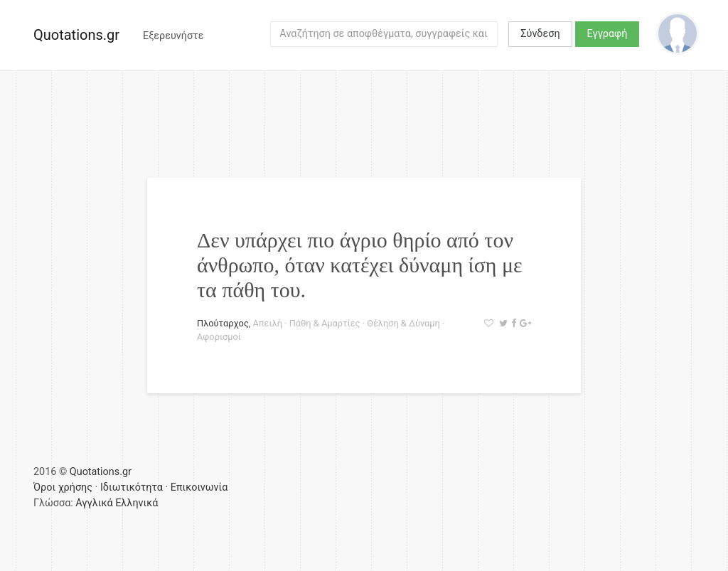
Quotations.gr (76, 35)
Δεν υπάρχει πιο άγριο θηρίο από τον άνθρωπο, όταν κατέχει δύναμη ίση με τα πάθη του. (360, 265)
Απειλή (268, 323)
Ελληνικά (136, 503)
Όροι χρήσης (63, 487)
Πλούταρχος (223, 323)
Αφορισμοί (219, 337)
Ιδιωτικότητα (132, 487)
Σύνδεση (540, 34)
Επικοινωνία (199, 487)
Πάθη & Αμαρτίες (325, 323)
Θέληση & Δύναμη (403, 323)
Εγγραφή (607, 34)
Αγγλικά (94, 503)
